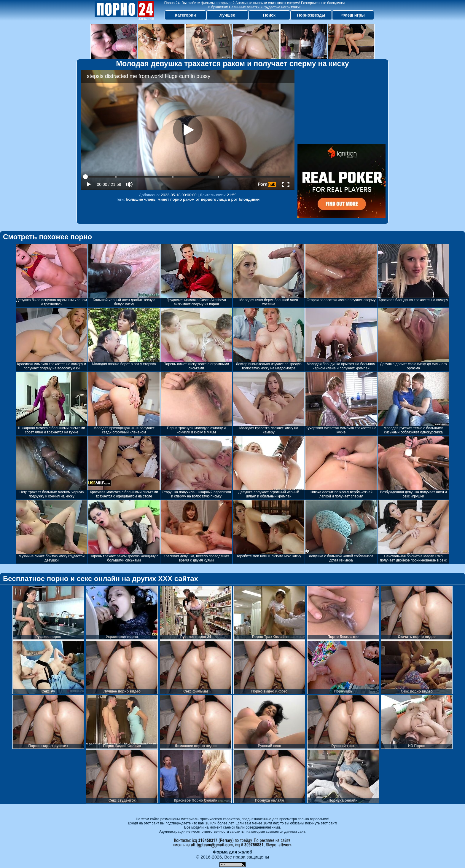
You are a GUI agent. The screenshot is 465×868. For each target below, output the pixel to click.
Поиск (269, 15)
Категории (185, 15)
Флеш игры (353, 15)
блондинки (249, 199)
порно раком (182, 199)
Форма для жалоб (232, 852)
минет (163, 199)
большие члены (141, 199)
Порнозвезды (311, 15)
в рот (233, 199)
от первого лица (211, 199)
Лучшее (227, 15)
